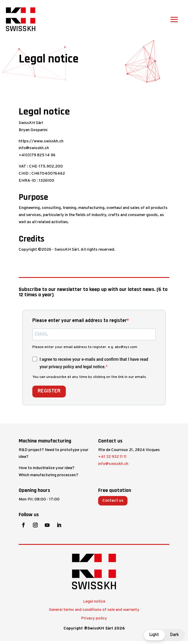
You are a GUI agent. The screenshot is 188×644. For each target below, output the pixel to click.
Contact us (113, 501)
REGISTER (49, 391)
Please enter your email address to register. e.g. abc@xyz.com (85, 347)
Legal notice (94, 602)
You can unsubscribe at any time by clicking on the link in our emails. (90, 377)
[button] (164, 635)
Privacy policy (94, 618)
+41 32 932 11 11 (112, 457)
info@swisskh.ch (113, 464)
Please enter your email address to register (79, 321)
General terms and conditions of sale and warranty (94, 610)
